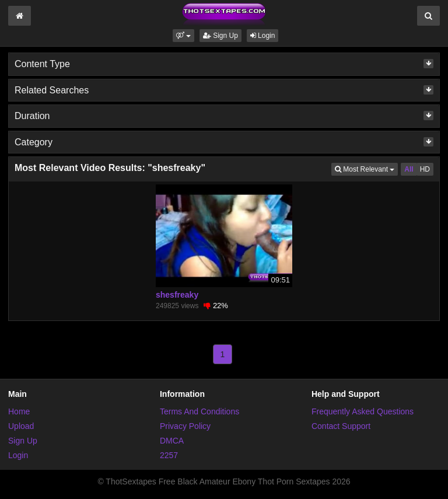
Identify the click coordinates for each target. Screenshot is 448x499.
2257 (169, 455)
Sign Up (220, 36)
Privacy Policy (185, 426)
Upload (21, 426)
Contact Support (341, 426)
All (409, 169)
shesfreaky (177, 295)
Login (263, 36)
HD (425, 169)
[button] (183, 36)
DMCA (172, 441)
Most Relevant (366, 168)
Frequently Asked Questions (363, 411)
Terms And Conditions (199, 411)
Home (19, 411)
